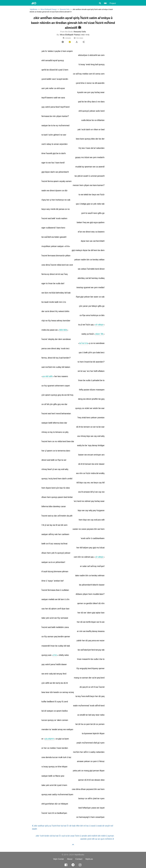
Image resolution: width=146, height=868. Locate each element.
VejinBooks (34, 9)
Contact (79, 859)
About (70, 859)
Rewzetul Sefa (65, 9)
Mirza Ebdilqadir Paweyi (49, 9)
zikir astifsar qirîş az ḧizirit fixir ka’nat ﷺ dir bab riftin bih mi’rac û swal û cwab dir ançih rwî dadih (73, 827)
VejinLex (89, 859)
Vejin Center (59, 859)
